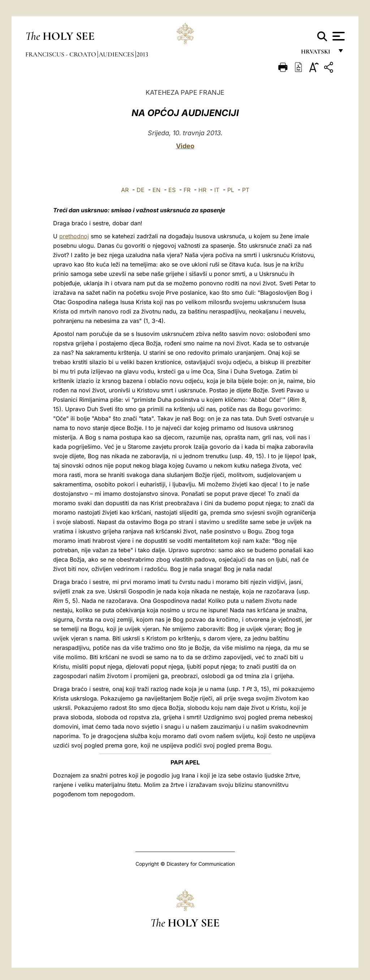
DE (141, 190)
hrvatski (317, 53)
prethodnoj (74, 236)
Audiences (117, 54)
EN (156, 190)
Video (185, 146)
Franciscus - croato (61, 54)
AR (125, 190)
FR (187, 190)
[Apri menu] (338, 36)
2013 (142, 54)
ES (172, 190)
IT (217, 190)
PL (231, 190)
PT (246, 190)
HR (202, 190)
